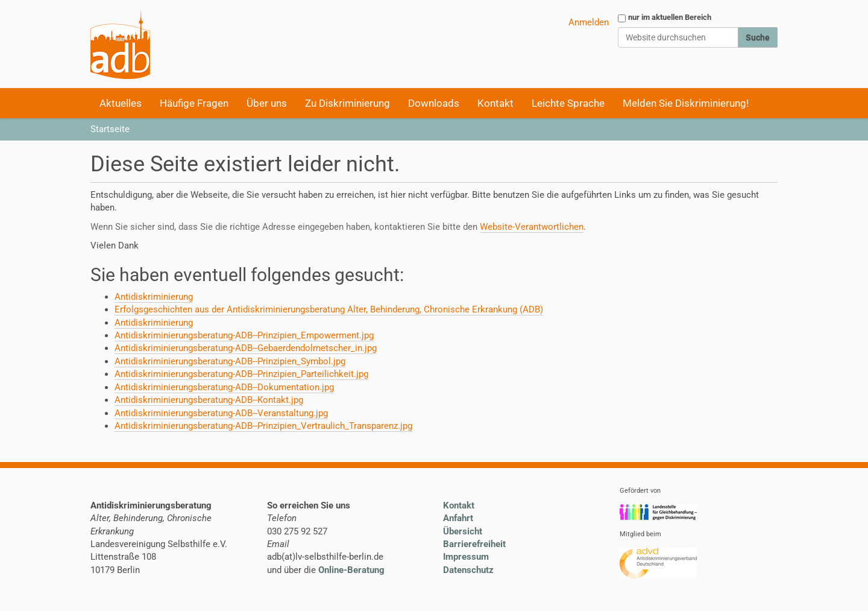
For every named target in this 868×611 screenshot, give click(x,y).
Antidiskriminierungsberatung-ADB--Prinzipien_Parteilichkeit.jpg (241, 374)
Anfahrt (458, 518)
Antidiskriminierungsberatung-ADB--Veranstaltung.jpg (221, 413)
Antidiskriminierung (154, 297)
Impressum (466, 557)
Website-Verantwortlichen (532, 227)
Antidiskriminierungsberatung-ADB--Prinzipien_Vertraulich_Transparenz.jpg (263, 426)
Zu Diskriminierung (348, 103)
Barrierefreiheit (474, 544)
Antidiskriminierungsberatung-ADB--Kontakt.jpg (209, 400)
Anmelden (589, 22)
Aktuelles (121, 103)
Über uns (267, 103)
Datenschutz (468, 570)
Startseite (110, 129)
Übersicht (463, 531)
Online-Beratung (351, 570)
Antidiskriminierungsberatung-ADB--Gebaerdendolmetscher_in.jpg (246, 348)
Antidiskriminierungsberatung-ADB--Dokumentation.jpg (224, 387)
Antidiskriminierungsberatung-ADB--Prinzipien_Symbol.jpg (230, 361)
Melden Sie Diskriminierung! (686, 103)
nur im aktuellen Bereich (670, 17)
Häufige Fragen (194, 103)
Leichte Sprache (568, 103)
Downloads (434, 103)
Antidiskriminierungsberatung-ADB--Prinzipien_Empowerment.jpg (244, 335)
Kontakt (495, 103)
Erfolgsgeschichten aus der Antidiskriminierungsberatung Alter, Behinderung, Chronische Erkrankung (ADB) (329, 309)
